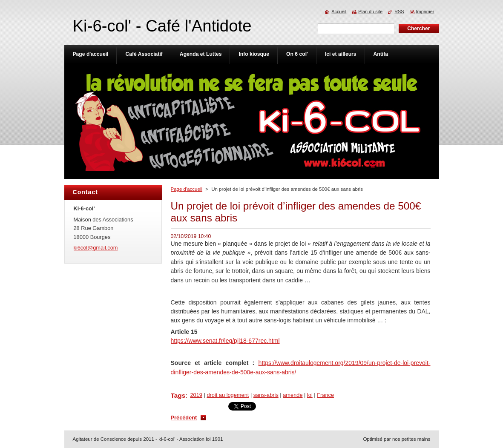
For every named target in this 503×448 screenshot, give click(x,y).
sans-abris (266, 395)
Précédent (184, 418)
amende (293, 395)
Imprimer (425, 11)
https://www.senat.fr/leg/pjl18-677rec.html (225, 341)
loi (310, 395)
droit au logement (228, 395)
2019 (196, 395)
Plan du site (370, 11)
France (325, 395)
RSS (399, 11)
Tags (178, 395)
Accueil (339, 11)
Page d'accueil (187, 189)
